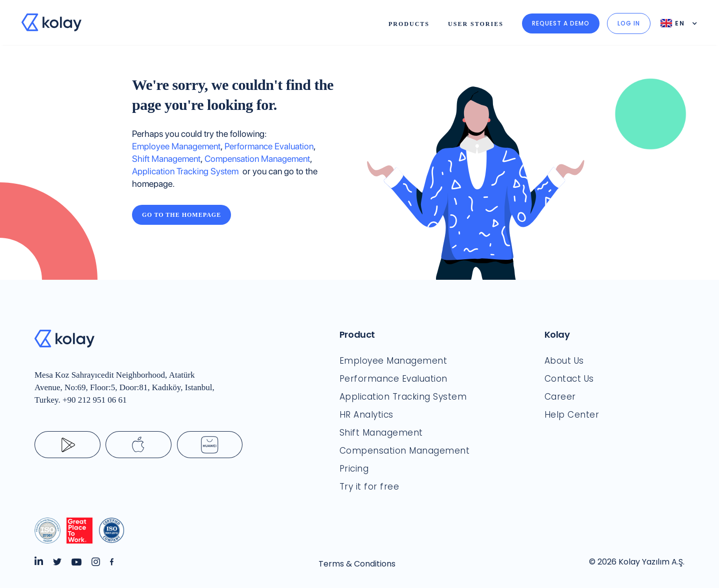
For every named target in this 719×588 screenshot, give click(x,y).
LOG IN (629, 23)
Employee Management (176, 146)
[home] (51, 22)
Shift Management (166, 159)
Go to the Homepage (181, 215)
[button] (409, 22)
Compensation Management (257, 159)
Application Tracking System (187, 171)
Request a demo (561, 23)
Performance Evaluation (269, 146)
